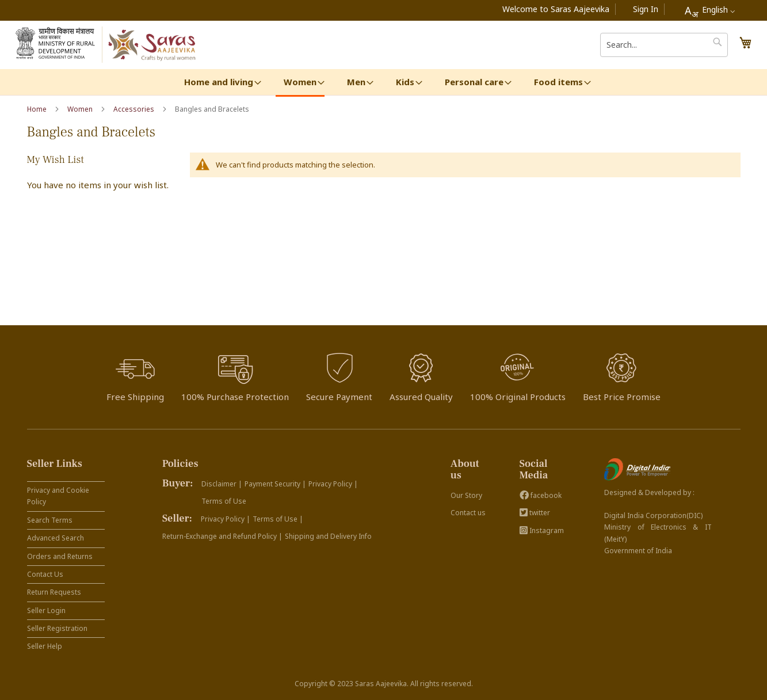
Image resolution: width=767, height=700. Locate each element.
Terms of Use (224, 501)
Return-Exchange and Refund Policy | (222, 536)
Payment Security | (275, 484)
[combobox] (710, 10)
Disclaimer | (222, 484)
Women (81, 109)
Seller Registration (57, 628)
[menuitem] (219, 82)
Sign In (646, 9)
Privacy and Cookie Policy (58, 496)
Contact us (468, 513)
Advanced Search (56, 538)
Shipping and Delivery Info (328, 536)
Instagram (542, 530)
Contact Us (45, 574)
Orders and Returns (60, 556)
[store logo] (153, 45)
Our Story (466, 495)
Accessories (135, 109)
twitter (535, 513)
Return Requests (54, 592)
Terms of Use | (278, 519)
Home (38, 109)
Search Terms (50, 520)
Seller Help (45, 646)
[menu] (384, 83)
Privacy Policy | (333, 484)
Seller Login (46, 610)
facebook (541, 495)
